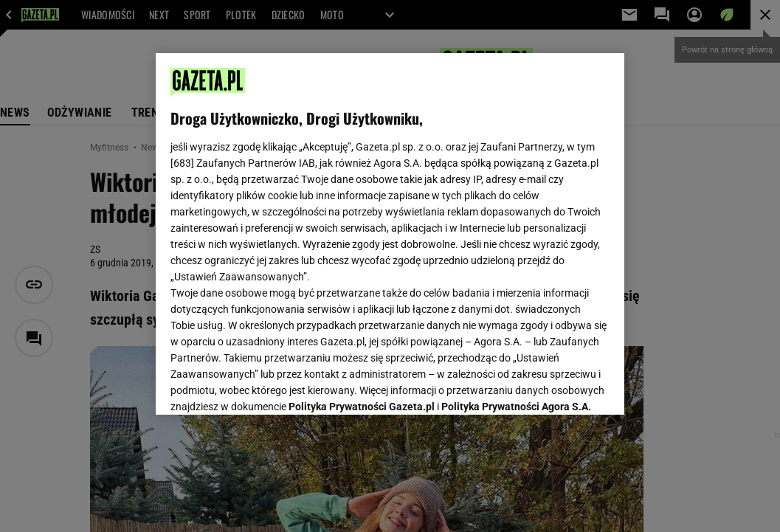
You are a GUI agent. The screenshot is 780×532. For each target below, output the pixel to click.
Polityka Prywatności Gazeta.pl (362, 227)
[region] (390, 234)
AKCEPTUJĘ (559, 386)
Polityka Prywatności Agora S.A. (516, 227)
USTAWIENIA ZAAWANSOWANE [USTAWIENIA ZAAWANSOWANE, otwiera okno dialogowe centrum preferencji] (268, 385)
